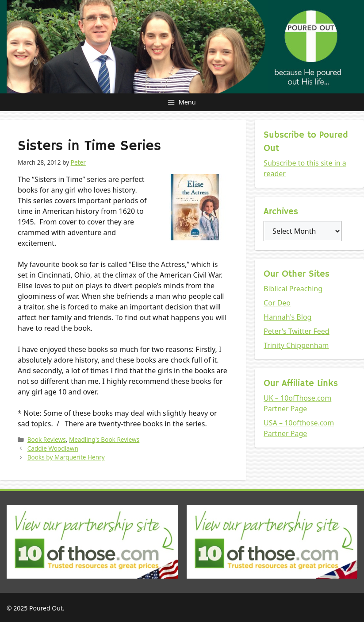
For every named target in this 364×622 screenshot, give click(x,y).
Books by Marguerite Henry (66, 457)
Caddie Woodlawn (53, 448)
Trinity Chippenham (296, 345)
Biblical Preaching (293, 289)
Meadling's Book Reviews (104, 439)
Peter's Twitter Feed (297, 331)
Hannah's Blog (287, 317)
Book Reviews (47, 439)
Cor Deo (277, 303)
